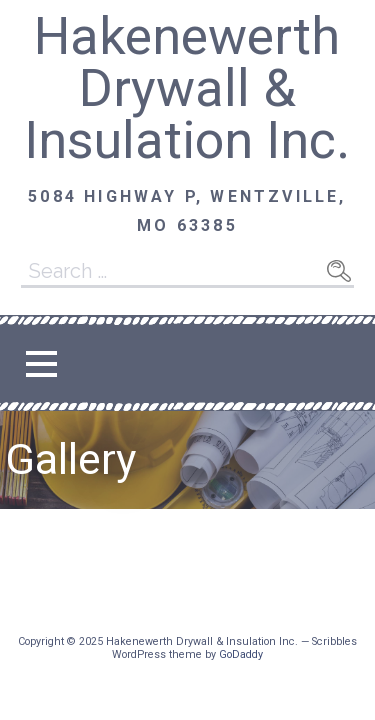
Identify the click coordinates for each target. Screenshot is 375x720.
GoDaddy (241, 654)
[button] (41, 363)
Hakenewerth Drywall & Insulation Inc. (187, 88)
